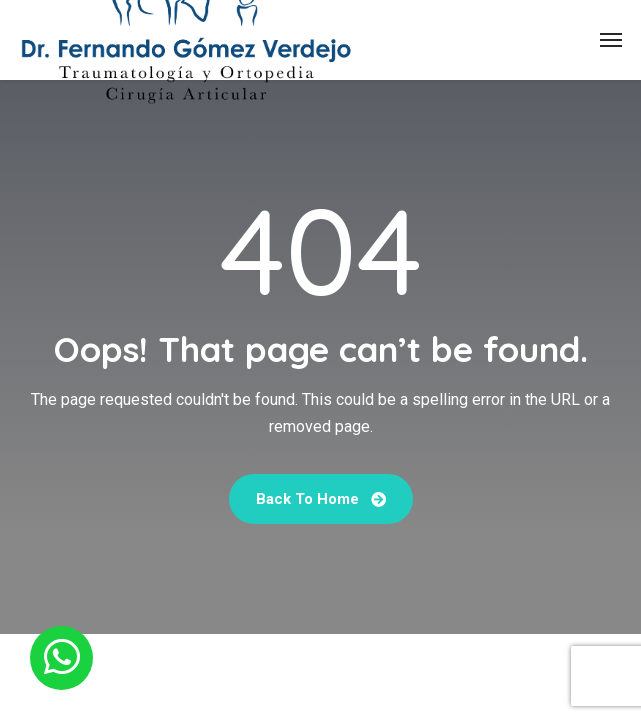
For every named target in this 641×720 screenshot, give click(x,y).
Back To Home (321, 499)
